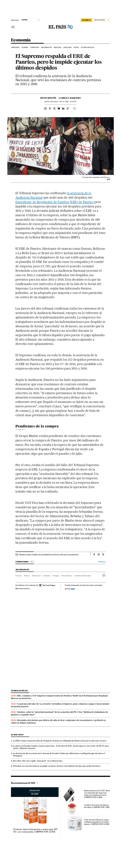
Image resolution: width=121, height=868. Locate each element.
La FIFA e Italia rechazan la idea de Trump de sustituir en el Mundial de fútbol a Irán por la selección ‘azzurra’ (60, 741)
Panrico (19, 576)
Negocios (58, 47)
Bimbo (27, 576)
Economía (21, 40)
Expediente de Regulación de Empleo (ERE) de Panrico (55, 202)
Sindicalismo (67, 576)
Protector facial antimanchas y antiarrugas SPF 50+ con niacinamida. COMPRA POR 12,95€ (36, 831)
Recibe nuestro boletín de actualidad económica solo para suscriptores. (49, 555)
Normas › (102, 562)
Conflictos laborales (82, 576)
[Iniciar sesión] (102, 20)
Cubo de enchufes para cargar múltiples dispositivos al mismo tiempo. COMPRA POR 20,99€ (97, 822)
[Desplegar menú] (13, 27)
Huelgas (56, 576)
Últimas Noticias (87, 47)
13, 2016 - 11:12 (68, 102)
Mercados (15, 47)
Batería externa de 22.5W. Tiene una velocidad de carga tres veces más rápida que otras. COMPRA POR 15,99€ (97, 794)
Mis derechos (46, 47)
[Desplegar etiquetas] (104, 575)
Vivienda (25, 47)
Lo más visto (17, 735)
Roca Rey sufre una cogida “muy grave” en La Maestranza (38, 761)
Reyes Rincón (48, 98)
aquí (73, 589)
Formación (35, 47)
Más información (23, 589)
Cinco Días (68, 47)
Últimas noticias (19, 691)
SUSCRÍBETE (86, 20)
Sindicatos (36, 576)
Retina (76, 47)
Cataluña (47, 576)
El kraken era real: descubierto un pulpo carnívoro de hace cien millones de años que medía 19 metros (57, 766)
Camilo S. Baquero (70, 98)
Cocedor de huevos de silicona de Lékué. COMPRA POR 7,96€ (97, 806)
